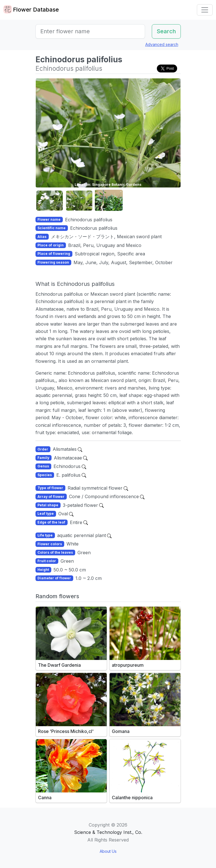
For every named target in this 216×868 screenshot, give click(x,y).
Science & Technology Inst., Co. (108, 832)
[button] (50, 201)
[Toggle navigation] (205, 10)
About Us (108, 851)
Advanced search (162, 44)
